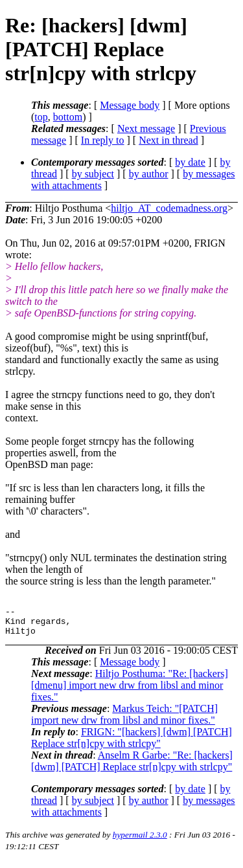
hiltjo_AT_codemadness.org (169, 208)
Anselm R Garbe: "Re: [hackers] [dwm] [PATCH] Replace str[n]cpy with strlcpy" (132, 767)
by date (190, 162)
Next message (146, 128)
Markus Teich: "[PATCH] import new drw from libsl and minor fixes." (124, 720)
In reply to (103, 140)
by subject (93, 174)
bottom (68, 117)
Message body (130, 105)
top (41, 117)
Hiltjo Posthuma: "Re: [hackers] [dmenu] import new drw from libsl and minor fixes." (130, 691)
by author (149, 174)
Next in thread (168, 140)
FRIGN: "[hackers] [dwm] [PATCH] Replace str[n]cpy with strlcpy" (132, 743)
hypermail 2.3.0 (140, 840)
